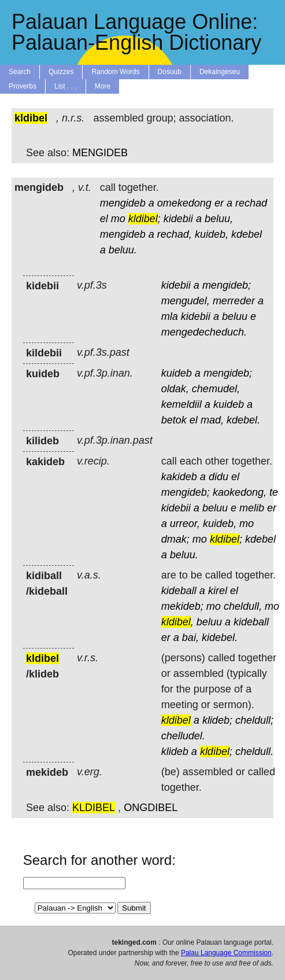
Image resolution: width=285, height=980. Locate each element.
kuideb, (212, 234)
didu (219, 477)
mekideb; (182, 606)
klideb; (217, 720)
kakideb (179, 477)
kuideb (177, 373)
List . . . (66, 86)
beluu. (123, 250)
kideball (179, 591)
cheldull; (254, 720)
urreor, (185, 524)
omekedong (184, 203)
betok (174, 420)
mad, (212, 420)
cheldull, (243, 606)
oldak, (175, 389)
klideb (175, 751)
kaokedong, (240, 492)
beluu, (219, 219)
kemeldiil (182, 404)
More (103, 86)
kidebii (178, 219)
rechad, (175, 234)
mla (170, 316)
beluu (235, 316)
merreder (234, 301)
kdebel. (243, 420)
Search (20, 72)
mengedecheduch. (204, 332)
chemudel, (216, 389)
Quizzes (61, 72)
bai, (190, 638)
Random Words (115, 72)
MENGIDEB (100, 153)
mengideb (123, 203)
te (274, 492)
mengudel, (186, 301)
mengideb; (227, 285)
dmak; (175, 539)
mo (118, 219)
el (104, 219)
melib (252, 508)
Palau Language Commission (226, 953)
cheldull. (254, 751)
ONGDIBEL (151, 808)
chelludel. (183, 736)
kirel (218, 591)
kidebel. (220, 638)
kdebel (247, 234)
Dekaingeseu (220, 72)
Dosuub (170, 72)
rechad (251, 203)
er (219, 203)
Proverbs (23, 86)
